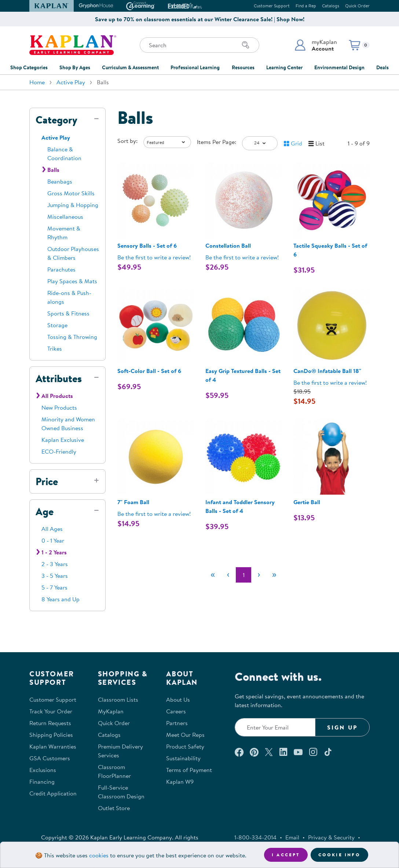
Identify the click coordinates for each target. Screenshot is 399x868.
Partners (177, 723)
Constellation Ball (228, 245)
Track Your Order (51, 711)
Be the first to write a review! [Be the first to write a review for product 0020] (154, 514)
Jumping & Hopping (73, 205)
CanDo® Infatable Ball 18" (327, 371)
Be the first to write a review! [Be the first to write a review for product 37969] (330, 383)
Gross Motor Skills (71, 193)
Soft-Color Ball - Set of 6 (149, 371)
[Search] (246, 45)
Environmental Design (339, 67)
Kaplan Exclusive (63, 440)
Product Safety (185, 746)
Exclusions (43, 770)
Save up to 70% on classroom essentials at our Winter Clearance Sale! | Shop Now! (200, 19)
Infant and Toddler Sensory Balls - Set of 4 (240, 506)
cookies (99, 855)
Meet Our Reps (185, 735)
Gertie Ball (307, 502)
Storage (57, 325)
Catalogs (331, 6)
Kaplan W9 (180, 782)
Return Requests (50, 723)
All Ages (52, 529)
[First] (213, 575)
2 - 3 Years (55, 564)
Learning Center (284, 67)
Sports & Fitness (68, 313)
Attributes (59, 378)
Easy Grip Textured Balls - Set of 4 (243, 375)
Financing (42, 782)
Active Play (71, 82)
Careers (176, 711)
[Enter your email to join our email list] (275, 727)
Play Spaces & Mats (72, 281)
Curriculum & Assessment (130, 67)
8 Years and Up (61, 599)
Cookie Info (339, 855)
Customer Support (272, 6)
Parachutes (61, 269)
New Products (59, 407)
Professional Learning (195, 67)
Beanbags (60, 181)
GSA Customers (50, 758)
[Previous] (228, 575)
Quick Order (357, 6)
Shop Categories (29, 67)
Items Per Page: (217, 142)
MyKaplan (111, 711)
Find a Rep (306, 6)
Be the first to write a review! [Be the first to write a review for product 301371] (154, 257)
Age (45, 511)
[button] (316, 45)
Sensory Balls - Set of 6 (147, 245)
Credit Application (53, 793)
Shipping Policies (51, 735)
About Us (178, 699)
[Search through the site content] (199, 45)
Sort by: (127, 141)
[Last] (274, 575)
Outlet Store (114, 808)
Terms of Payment (189, 770)
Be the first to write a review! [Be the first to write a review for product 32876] (242, 257)
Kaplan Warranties (53, 746)
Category (56, 120)
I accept (286, 855)
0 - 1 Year (53, 540)
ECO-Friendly (59, 451)
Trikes (55, 348)
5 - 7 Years (54, 587)
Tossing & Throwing (72, 337)
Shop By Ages (75, 67)
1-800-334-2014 (255, 837)
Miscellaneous (65, 217)
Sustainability (183, 758)
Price (47, 481)
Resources (243, 67)
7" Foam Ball (133, 502)
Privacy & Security (331, 837)
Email (292, 837)
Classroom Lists (118, 699)
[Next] (259, 575)
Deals (382, 67)
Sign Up (342, 727)
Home (37, 82)
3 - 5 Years (55, 576)
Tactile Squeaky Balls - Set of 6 (330, 250)
